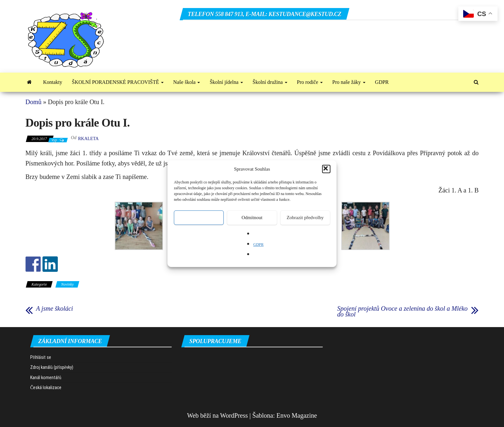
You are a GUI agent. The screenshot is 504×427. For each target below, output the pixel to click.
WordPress (234, 415)
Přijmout (199, 218)
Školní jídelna (226, 82)
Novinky (67, 284)
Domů (33, 102)
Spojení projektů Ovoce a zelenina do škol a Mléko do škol (402, 311)
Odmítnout (252, 218)
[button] (326, 169)
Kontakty (53, 82)
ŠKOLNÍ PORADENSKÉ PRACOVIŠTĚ (118, 82)
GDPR (258, 245)
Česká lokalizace (46, 387)
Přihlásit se (41, 357)
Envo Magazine (297, 415)
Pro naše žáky (349, 82)
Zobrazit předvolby (305, 218)
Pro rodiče (310, 82)
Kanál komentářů (46, 378)
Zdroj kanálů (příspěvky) (52, 367)
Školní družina (270, 82)
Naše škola (187, 82)
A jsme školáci (54, 308)
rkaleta (88, 139)
